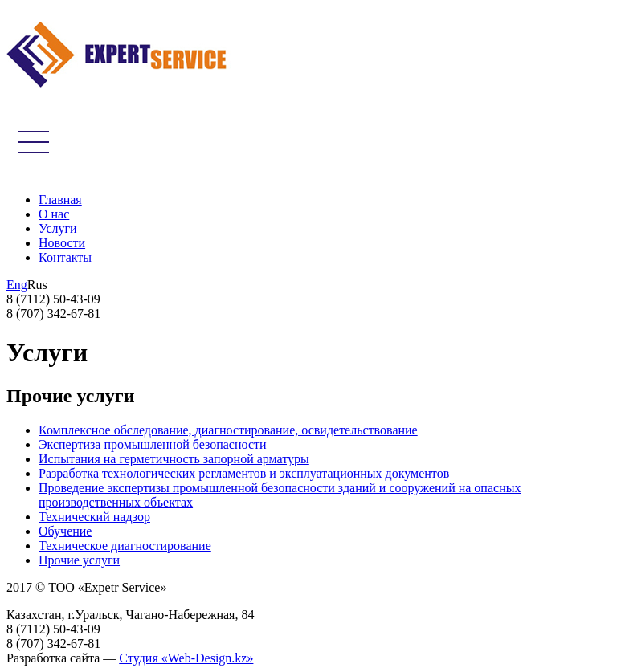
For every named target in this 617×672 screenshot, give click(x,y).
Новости (62, 243)
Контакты (65, 257)
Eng (17, 285)
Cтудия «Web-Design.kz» (186, 658)
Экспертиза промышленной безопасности (153, 444)
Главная (60, 200)
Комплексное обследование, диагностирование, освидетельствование (228, 430)
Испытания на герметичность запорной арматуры (174, 459)
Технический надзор (94, 517)
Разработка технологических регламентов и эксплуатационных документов (244, 473)
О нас (54, 214)
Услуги (58, 228)
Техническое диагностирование (125, 546)
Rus (37, 285)
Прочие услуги (79, 560)
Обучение (65, 531)
